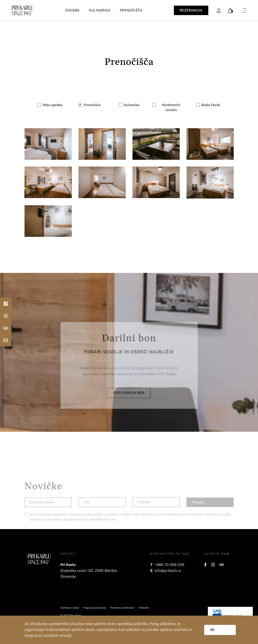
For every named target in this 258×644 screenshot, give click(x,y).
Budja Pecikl (211, 105)
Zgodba (72, 10)
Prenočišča (131, 10)
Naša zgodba (53, 105)
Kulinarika (100, 10)
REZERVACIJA (191, 10)
